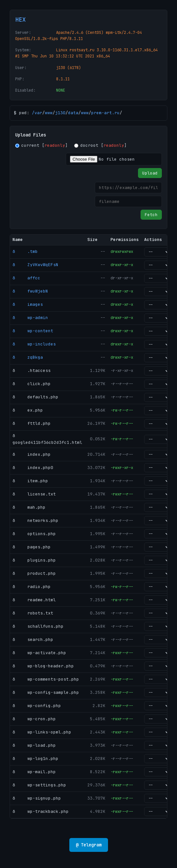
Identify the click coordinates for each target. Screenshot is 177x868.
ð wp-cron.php (34, 719)
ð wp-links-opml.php (42, 732)
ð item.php (30, 481)
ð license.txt (34, 494)
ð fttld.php (32, 423)
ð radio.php (32, 587)
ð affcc (26, 278)
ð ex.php (28, 410)
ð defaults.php (35, 397)
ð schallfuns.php (38, 626)
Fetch (151, 215)
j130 (60, 113)
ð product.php (34, 573)
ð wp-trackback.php (41, 811)
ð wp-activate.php (39, 653)
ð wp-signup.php (37, 798)
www (49, 113)
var (38, 113)
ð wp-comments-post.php (46, 679)
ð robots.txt (33, 613)
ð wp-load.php (34, 745)
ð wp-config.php (37, 706)
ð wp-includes (34, 344)
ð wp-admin (30, 318)
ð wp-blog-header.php (43, 666)
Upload (150, 173)
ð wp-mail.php (34, 772)
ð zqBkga (28, 357)
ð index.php (32, 454)
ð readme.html (34, 600)
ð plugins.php (34, 560)
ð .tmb (25, 251)
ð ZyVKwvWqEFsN (35, 265)
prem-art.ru (105, 113)
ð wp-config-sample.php (46, 692)
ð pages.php (32, 547)
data (73, 113)
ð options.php (34, 534)
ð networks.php (35, 520)
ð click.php (32, 384)
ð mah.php (29, 507)
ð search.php (33, 639)
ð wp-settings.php (39, 785)
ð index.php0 (33, 468)
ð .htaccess (32, 370)
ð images (28, 304)
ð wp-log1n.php (35, 758)
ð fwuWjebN (30, 291)
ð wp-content (33, 331)
